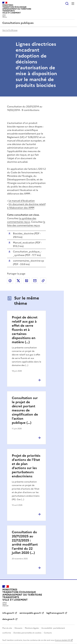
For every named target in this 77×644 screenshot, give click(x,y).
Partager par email (35, 281)
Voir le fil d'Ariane (10, 30)
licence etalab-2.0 (62, 640)
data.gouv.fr (8, 619)
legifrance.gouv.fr (55, 613)
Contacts (48, 633)
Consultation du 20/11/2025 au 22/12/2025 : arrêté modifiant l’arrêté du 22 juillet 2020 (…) (25, 542)
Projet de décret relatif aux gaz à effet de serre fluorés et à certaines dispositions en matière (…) (25, 330)
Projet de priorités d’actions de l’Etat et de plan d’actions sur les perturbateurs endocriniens (26, 466)
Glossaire (18, 628)
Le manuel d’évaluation (22, 201)
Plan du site (7, 628)
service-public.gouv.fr (30, 613)
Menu (73, 4)
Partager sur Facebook (10, 281)
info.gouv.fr (8, 613)
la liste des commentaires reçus (26, 224)
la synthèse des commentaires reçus (22, 220)
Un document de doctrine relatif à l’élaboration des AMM (26, 206)
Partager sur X (18, 281)
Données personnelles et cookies (27, 633)
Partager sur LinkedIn (27, 281)
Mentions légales (32, 628)
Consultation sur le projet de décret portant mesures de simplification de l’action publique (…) (25, 410)
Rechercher (67, 4)
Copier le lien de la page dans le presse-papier (43, 281)
